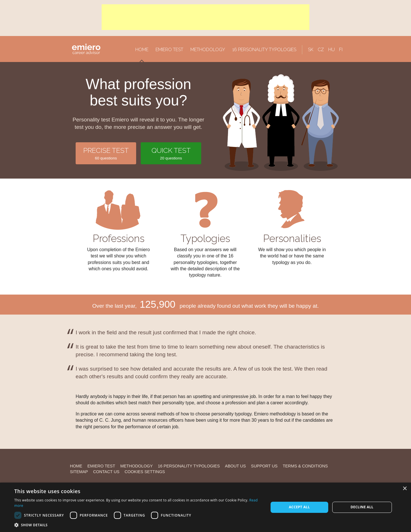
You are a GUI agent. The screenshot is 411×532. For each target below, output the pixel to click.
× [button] (405, 489)
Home (142, 50)
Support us (264, 466)
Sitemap (79, 472)
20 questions (171, 153)
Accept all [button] (299, 507)
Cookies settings (145, 472)
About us (235, 466)
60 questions (106, 153)
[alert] (205, 507)
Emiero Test (169, 50)
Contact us (106, 472)
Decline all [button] (362, 507)
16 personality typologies (264, 50)
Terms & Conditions (305, 466)
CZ (321, 50)
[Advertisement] (205, 17)
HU (332, 50)
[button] (138, 525)
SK (311, 50)
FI (341, 50)
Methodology (208, 50)
